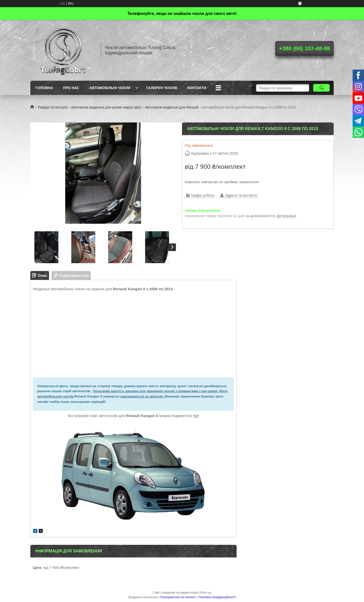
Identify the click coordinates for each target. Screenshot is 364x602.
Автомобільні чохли (110, 88)
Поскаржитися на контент (178, 597)
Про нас (71, 88)
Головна (44, 88)
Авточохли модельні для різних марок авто (106, 107)
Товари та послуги (52, 107)
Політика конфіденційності (217, 597)
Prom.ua (206, 593)
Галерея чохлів (162, 88)
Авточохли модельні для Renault (172, 107)
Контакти (197, 88)
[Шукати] (321, 88)
